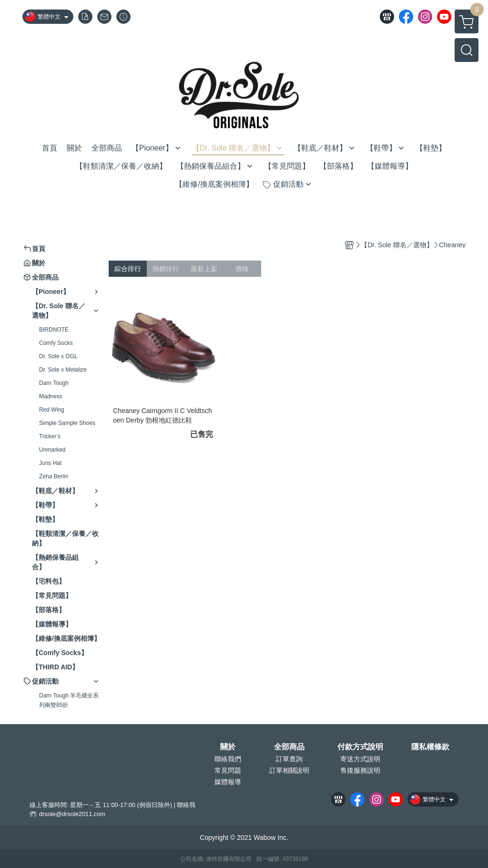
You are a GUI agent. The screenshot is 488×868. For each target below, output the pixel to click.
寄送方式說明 (360, 759)
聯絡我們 (228, 759)
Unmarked (52, 450)
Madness (51, 396)
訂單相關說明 (289, 770)
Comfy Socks (56, 343)
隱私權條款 (430, 747)
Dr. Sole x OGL (58, 356)
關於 (228, 747)
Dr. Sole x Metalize (63, 370)
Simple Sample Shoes (67, 423)
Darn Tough (54, 383)
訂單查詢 (289, 759)
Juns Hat (50, 463)
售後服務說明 (360, 770)
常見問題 (228, 770)
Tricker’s (50, 436)
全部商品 (289, 747)
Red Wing (52, 410)
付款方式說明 (360, 747)
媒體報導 (228, 782)
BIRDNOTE (54, 330)
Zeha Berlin (54, 476)
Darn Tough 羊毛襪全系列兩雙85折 (69, 700)
